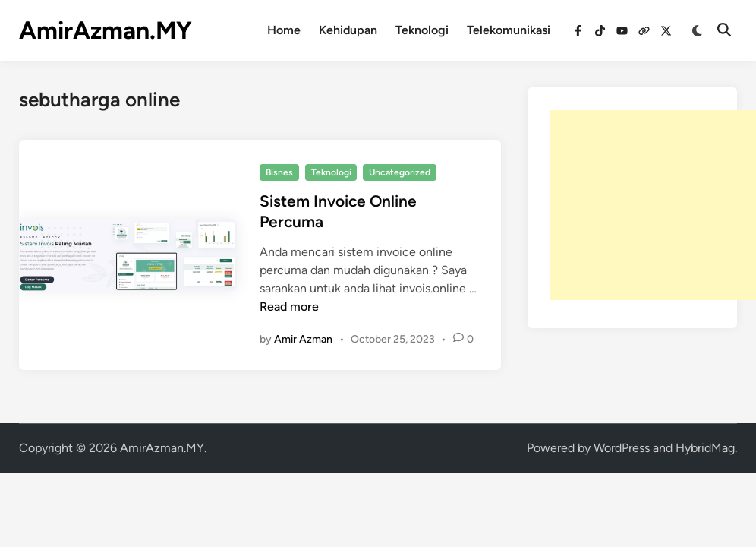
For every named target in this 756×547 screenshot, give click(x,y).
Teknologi (422, 30)
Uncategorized (400, 172)
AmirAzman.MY (106, 30)
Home (284, 30)
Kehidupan (348, 30)
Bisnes (279, 172)
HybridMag (705, 448)
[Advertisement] (653, 205)
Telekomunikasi (509, 30)
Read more (289, 307)
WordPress (622, 448)
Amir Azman (303, 339)
